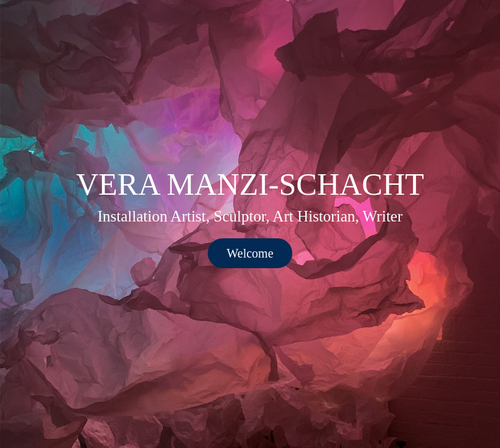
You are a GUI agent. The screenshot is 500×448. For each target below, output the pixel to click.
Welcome (250, 253)
